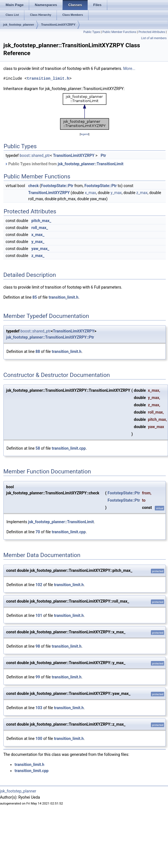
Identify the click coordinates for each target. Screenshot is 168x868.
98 (38, 646)
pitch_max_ (41, 221)
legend (84, 134)
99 (38, 677)
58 (38, 448)
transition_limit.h (48, 78)
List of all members (154, 38)
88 (38, 352)
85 (35, 297)
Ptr (103, 155)
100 (39, 739)
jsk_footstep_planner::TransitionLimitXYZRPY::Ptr (50, 337)
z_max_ (38, 256)
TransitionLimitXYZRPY (58, 25)
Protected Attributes (152, 32)
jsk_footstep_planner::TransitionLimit (90, 164)
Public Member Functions (119, 32)
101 (39, 615)
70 (38, 532)
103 (39, 708)
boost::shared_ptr (35, 155)
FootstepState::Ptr (57, 186)
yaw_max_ (40, 249)
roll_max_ (40, 228)
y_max (116, 193)
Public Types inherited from (64, 164)
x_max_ (38, 235)
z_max (142, 193)
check (33, 186)
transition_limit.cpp (69, 448)
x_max (90, 193)
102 (39, 585)
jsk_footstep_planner (19, 25)
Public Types (92, 32)
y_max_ (38, 242)
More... (129, 69)
